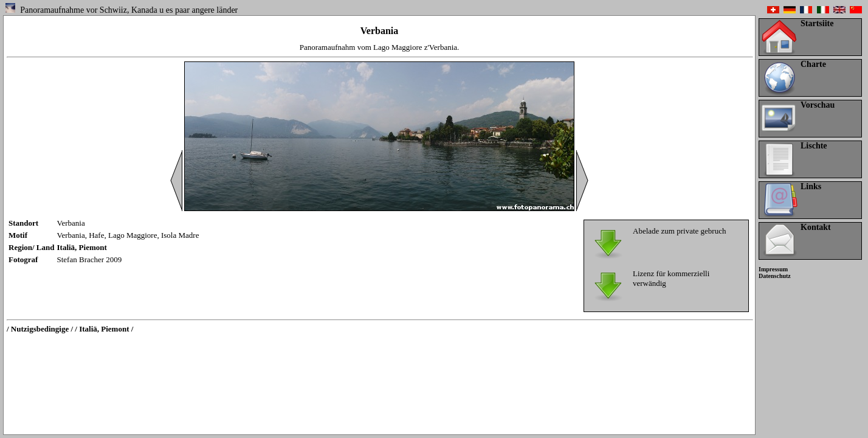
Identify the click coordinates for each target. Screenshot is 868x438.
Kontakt (816, 227)
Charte (813, 64)
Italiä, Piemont (82, 247)
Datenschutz (775, 276)
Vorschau (818, 105)
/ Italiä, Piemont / (104, 329)
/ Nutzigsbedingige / (40, 329)
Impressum (773, 269)
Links (811, 186)
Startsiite (817, 23)
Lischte (814, 146)
